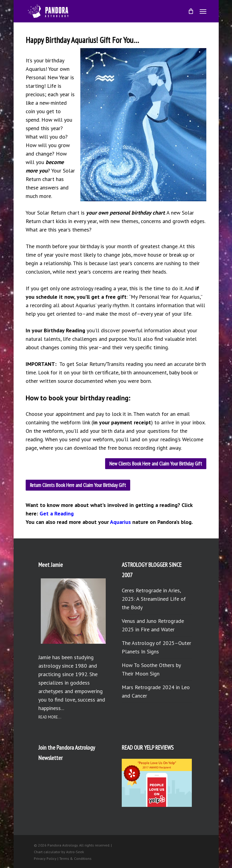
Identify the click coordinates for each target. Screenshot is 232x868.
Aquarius (120, 522)
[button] (203, 11)
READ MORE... (50, 717)
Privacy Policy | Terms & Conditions (63, 858)
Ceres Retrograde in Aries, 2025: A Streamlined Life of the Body (154, 599)
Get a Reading (57, 513)
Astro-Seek (75, 852)
